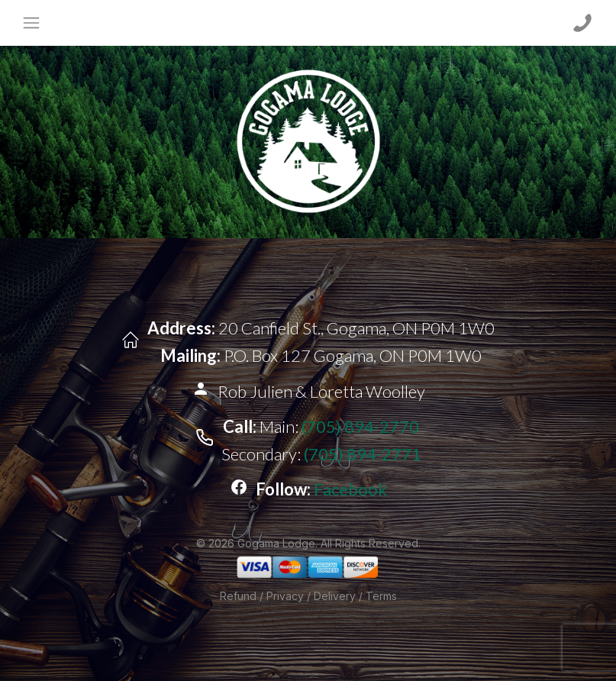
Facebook (350, 489)
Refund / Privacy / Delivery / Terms (308, 596)
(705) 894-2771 (363, 454)
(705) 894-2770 (360, 426)
